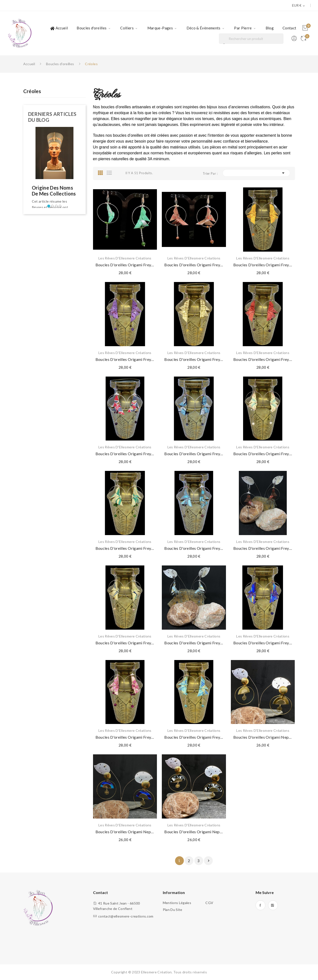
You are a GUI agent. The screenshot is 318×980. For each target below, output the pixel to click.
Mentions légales (177, 903)
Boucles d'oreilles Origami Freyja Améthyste (125, 359)
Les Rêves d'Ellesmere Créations (125, 258)
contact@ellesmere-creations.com (126, 916)
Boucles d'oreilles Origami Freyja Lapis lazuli (263, 643)
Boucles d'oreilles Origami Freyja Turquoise (194, 737)
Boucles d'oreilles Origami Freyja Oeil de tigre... (125, 737)
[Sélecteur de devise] (299, 6)
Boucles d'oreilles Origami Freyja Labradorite (194, 643)
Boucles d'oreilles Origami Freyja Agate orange (263, 265)
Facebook (260, 905)
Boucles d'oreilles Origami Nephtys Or (263, 737)
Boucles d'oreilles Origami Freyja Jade (125, 265)
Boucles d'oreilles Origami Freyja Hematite (194, 454)
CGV (209, 903)
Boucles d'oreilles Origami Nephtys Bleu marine (125, 832)
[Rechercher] (251, 39)
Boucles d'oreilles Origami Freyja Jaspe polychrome (194, 265)
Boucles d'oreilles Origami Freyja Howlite (263, 454)
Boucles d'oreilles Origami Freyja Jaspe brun (194, 548)
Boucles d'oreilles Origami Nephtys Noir (194, 832)
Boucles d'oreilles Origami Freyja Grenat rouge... (125, 454)
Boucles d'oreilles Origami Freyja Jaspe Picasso (263, 548)
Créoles (32, 91)
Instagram (273, 905)
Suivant (209, 861)
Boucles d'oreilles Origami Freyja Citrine (194, 359)
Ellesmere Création (156, 972)
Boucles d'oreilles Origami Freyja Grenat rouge (263, 359)
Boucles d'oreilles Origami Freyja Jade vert (125, 548)
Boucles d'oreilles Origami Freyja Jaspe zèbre (125, 643)
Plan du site (173, 910)
